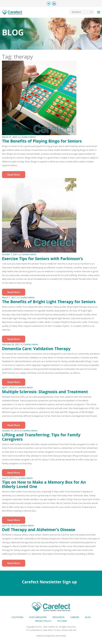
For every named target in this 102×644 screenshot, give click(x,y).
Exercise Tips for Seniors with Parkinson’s (42, 259)
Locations (17, 617)
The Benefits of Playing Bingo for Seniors (42, 141)
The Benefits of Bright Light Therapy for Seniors (49, 302)
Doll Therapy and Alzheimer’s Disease (39, 530)
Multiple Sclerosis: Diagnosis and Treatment (45, 392)
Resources (58, 617)
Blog (88, 617)
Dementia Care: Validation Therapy (36, 349)
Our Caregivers (38, 617)
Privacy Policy (43, 621)
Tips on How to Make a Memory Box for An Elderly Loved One (44, 484)
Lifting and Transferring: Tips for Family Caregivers (41, 437)
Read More (14, 175)
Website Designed (44, 636)
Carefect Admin (28, 137)
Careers (75, 617)
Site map (62, 621)
